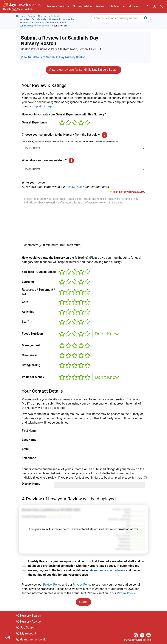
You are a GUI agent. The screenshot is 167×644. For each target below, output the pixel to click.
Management (31, 345)
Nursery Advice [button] (28, 622)
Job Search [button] (26, 627)
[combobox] (121, 18)
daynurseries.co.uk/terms (108, 570)
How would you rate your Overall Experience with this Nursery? (64, 114)
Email (26, 449)
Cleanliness (30, 355)
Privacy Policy (82, 585)
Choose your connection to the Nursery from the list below (61, 135)
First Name (29, 431)
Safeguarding (31, 365)
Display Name (31, 484)
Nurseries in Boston (57, 23)
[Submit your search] (146, 18)
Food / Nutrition (32, 334)
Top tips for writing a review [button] (127, 192)
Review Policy (75, 187)
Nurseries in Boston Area (32, 23)
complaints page (41, 106)
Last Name (29, 440)
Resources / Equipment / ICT (38, 292)
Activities (28, 312)
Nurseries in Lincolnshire (61, 19)
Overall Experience (34, 122)
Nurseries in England (48, 16)
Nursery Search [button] (29, 616)
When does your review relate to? (44, 160)
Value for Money (33, 377)
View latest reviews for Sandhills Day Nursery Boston (83, 70)
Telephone (29, 458)
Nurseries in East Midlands (33, 19)
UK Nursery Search (25, 16)
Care (25, 302)
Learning (28, 282)
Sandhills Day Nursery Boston (34, 26)
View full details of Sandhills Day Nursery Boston (53, 57)
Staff (25, 322)
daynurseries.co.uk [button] (31, 639)
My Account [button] (26, 633)
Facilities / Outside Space (39, 272)
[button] (58, 7)
